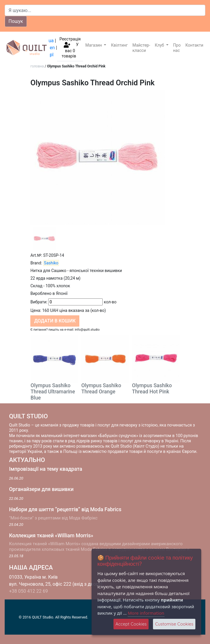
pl (52, 55)
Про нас (177, 48)
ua (51, 41)
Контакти (194, 45)
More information (146, 613)
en (52, 48)
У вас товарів (70, 50)
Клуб (160, 45)
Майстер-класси (141, 48)
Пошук (16, 21)
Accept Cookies (131, 624)
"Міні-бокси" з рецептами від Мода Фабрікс (53, 518)
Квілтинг (119, 45)
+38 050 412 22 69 (29, 591)
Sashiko (51, 263)
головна (37, 66)
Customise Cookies (174, 624)
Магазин (94, 45)
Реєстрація (70, 39)
